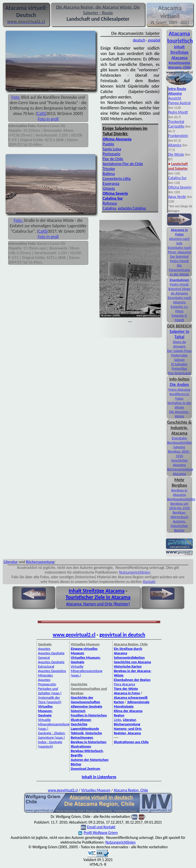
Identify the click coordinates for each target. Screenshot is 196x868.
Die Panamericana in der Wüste (179, 270)
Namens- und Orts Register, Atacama (128, 731)
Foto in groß (48, 119)
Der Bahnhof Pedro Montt (179, 259)
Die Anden (179, 385)
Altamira (175, 145)
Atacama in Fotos (179, 232)
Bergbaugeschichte (181, 499)
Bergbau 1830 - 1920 (179, 454)
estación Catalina (132, 208)
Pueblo (108, 144)
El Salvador (179, 364)
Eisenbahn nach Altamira (179, 300)
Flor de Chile (113, 159)
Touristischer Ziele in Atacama (98, 597)
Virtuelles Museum (96, 790)
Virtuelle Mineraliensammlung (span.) (54, 724)
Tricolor (109, 169)
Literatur (11, 562)
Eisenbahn (179, 438)
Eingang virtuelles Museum (84, 651)
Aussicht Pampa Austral (179, 100)
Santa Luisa (112, 149)
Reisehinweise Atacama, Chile (179, 65)
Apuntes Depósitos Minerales (52, 673)
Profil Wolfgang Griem (98, 833)
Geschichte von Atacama (133, 662)
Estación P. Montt (179, 318)
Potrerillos (179, 368)
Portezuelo (112, 154)
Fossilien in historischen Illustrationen (89, 717)
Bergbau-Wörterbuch (179, 515)
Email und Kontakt (101, 827)
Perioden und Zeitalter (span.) (50, 691)
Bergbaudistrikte (179, 443)
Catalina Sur (177, 178)
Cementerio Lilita (117, 178)
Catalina (109, 208)
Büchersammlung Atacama (180, 471)
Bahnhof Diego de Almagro (179, 291)
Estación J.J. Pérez (179, 309)
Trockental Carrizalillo (176, 124)
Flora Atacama (125, 684)
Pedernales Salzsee (179, 357)
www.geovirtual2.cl (74, 635)
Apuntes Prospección (47, 682)
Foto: (16, 97)
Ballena (109, 174)
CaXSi (41, 114)
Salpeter (179, 447)
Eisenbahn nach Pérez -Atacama (179, 250)
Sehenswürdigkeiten (129, 657)
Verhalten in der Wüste (179, 405)
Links (118, 720)
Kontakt (149, 582)
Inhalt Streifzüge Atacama (179, 52)
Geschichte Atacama (179, 463)
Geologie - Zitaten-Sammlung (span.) (52, 735)
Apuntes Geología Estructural (51, 664)
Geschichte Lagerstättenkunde (85, 726)
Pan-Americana (179, 373)
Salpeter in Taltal (179, 334)
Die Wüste (176, 154)
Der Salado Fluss (179, 351)
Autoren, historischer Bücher (179, 526)
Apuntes (44, 649)
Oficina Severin (180, 187)
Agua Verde (177, 197)
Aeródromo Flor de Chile (123, 164)
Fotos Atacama (179, 389)
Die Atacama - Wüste (179, 414)
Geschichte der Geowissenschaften (85, 700)
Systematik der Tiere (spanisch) (50, 700)
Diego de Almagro (179, 344)
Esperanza (111, 183)
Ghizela (109, 188)
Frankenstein (178, 136)
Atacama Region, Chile (131, 790)
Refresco (110, 203)
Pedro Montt (178, 112)
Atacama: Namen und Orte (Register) (98, 604)
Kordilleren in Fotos (179, 396)
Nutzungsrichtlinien (135, 572)
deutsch (139, 40)
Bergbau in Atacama (179, 492)
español (154, 40)
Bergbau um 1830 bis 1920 (179, 506)
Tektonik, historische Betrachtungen (86, 735)
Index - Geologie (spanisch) (50, 744)
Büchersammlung (40, 562)
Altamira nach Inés (179, 241)
